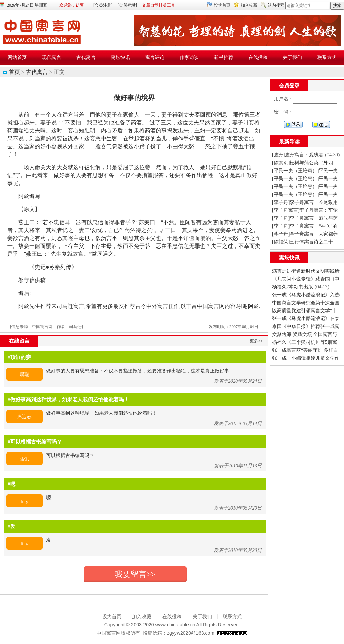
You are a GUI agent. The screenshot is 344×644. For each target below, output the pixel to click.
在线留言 (19, 341)
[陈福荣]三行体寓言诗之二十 (303, 242)
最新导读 (289, 142)
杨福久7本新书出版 (293, 287)
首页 (14, 72)
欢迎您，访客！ (74, 5)
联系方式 (232, 616)
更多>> (256, 341)
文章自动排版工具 (159, 5)
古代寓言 (37, 72)
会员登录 (289, 86)
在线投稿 (172, 616)
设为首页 (222, 5)
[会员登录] (127, 5)
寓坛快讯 (289, 258)
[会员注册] (103, 5)
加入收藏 (249, 5)
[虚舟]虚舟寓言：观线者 (298, 155)
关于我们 (202, 616)
